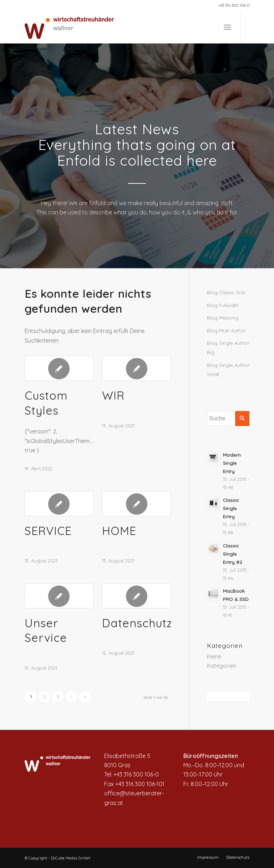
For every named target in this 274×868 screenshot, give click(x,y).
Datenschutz (137, 623)
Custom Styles (46, 403)
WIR (113, 395)
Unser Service (46, 630)
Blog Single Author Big (228, 348)
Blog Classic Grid (226, 292)
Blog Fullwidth (223, 305)
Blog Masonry (223, 318)
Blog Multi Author (226, 331)
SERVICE (48, 531)
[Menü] (227, 27)
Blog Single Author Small (228, 370)
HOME (119, 531)
